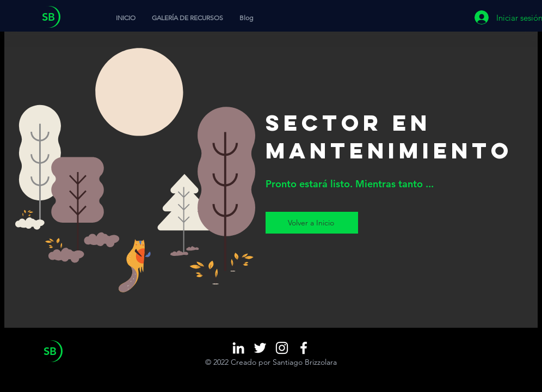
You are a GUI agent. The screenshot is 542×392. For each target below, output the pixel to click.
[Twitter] (260, 348)
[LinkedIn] (238, 348)
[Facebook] (304, 348)
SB (48, 17)
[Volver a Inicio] (312, 223)
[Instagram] (282, 348)
